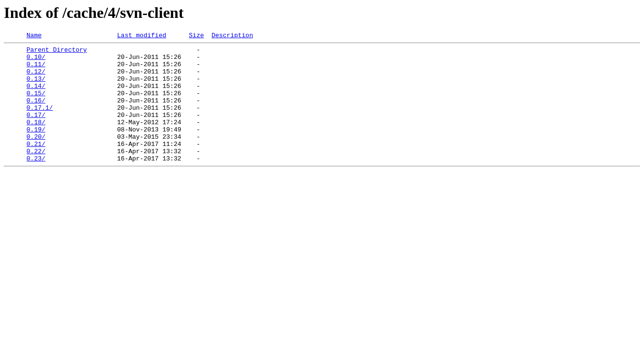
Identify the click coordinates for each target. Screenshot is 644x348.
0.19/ (36, 148)
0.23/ (36, 183)
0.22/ (36, 174)
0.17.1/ (40, 122)
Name (34, 36)
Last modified (142, 36)
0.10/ (36, 61)
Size (196, 36)
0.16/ (36, 113)
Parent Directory (57, 52)
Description (232, 36)
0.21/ (36, 165)
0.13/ (36, 87)
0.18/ (36, 139)
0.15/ (36, 104)
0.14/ (36, 96)
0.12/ (36, 78)
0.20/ (36, 157)
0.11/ (36, 70)
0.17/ (36, 130)
